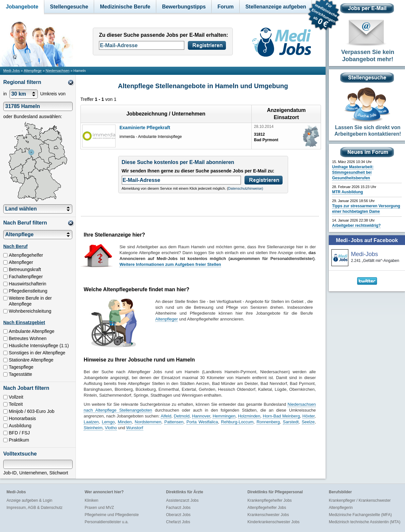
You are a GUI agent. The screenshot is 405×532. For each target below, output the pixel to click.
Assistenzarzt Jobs (182, 500)
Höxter (309, 416)
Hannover (201, 416)
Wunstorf (135, 428)
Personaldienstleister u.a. (107, 522)
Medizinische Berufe (125, 7)
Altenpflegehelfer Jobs (267, 508)
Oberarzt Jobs (178, 515)
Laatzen (91, 422)
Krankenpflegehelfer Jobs (270, 500)
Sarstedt (291, 422)
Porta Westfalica (202, 422)
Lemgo (108, 422)
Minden (125, 422)
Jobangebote (22, 7)
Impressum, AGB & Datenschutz (35, 508)
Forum (226, 7)
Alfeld (166, 416)
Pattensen (174, 422)
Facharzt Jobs (178, 508)
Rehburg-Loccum (237, 422)
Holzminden (249, 416)
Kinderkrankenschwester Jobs (273, 522)
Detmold (182, 416)
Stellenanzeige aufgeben (276, 7)
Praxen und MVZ (99, 508)
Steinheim (93, 428)
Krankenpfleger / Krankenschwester (360, 500)
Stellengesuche (69, 7)
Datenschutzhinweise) (246, 188)
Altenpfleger (167, 319)
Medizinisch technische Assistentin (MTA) (365, 522)
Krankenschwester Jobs (268, 515)
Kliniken (91, 500)
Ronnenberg (268, 422)
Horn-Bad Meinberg (281, 416)
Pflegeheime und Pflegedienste (112, 515)
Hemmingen (224, 416)
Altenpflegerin (341, 508)
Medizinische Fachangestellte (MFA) (360, 515)
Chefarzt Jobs (178, 522)
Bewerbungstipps (184, 7)
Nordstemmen (148, 422)
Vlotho (111, 428)
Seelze (308, 422)
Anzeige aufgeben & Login (29, 500)
